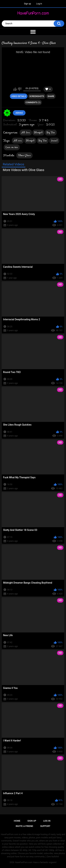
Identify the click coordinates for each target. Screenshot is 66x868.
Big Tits (51, 132)
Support (45, 826)
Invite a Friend (24, 826)
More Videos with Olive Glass (23, 170)
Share (51, 96)
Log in (39, 4)
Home (17, 821)
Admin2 (19, 113)
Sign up (27, 4)
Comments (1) (33, 102)
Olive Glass (24, 155)
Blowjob (38, 132)
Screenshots (37, 96)
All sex (18, 141)
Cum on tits (12, 147)
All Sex (26, 132)
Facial (54, 141)
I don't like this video (20, 89)
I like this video (15, 89)
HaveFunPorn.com (24, 862)
